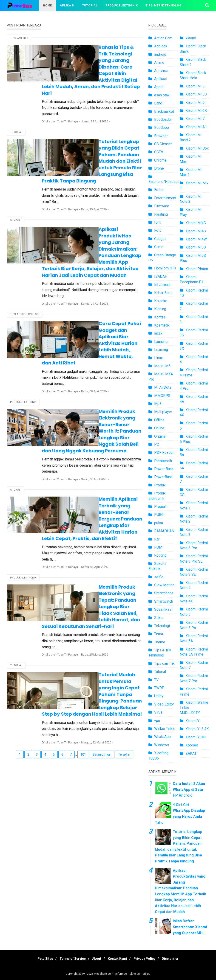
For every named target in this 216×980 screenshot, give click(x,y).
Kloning (160, 309)
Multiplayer (163, 412)
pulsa (159, 523)
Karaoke (161, 301)
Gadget (160, 239)
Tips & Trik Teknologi (164, 6)
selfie (159, 577)
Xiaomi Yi (193, 721)
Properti (161, 507)
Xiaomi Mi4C (196, 223)
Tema (159, 634)
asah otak (162, 95)
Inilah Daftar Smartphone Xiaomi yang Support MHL (190, 927)
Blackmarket (164, 111)
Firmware (162, 206)
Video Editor (164, 704)
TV (156, 680)
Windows (162, 745)
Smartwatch (164, 601)
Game (159, 247)
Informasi (162, 285)
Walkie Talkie (165, 729)
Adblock (161, 46)
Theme (160, 642)
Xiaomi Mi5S (196, 247)
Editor (159, 190)
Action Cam (163, 38)
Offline (159, 420)
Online (159, 428)
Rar (157, 539)
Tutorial (90, 6)
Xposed (192, 745)
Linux (158, 358)
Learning (161, 350)
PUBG (159, 515)
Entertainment (165, 198)
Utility (159, 696)
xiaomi (191, 38)
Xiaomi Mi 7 (195, 119)
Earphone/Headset (164, 182)
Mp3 (158, 404)
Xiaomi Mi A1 (196, 127)
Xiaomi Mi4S (196, 231)
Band (158, 103)
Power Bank (164, 469)
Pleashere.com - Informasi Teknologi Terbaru (122, 974)
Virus (158, 712)
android (160, 54)
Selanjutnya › (102, 636)
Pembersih (163, 461)
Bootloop (162, 128)
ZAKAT (191, 753)
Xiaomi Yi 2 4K (197, 729)
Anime (159, 62)
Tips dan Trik (19, 38)
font (157, 222)
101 (83, 636)
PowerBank (163, 477)
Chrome (160, 160)
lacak (158, 333)
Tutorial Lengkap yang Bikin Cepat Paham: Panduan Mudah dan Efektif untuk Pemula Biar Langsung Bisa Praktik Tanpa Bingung (104, 135)
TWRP (159, 688)
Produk (160, 485)
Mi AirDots (163, 387)
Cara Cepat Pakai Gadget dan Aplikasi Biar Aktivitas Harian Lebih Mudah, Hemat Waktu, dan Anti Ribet (102, 288)
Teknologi (162, 626)
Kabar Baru (163, 293)
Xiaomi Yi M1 (196, 737)
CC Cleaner (163, 144)
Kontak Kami (119, 959)
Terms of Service (69, 959)
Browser (161, 136)
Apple (159, 87)
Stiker (159, 618)
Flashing (161, 214)
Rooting (160, 555)
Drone (159, 168)
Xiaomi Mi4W (196, 239)
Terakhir (124, 636)
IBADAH (161, 276)
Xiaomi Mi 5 (195, 86)
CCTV (159, 152)
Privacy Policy (148, 959)
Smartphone (164, 593)
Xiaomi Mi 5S (196, 94)
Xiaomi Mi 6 (195, 103)
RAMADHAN (164, 531)
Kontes (160, 317)
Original (160, 436)
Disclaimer (176, 959)
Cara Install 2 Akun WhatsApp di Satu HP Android (189, 789)
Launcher (161, 342)
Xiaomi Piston (197, 269)
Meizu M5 (162, 366)
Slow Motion (164, 585)
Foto (158, 230)
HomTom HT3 (165, 268)
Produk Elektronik (122, 6)
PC (157, 444)
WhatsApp (162, 737)
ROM (158, 547)
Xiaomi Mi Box (197, 148)
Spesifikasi (163, 609)
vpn (157, 721)
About (96, 959)
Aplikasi (67, 6)
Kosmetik (162, 325)
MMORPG (162, 396)
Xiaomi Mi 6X (196, 111)
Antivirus (161, 71)
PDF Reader (164, 452)
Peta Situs (40, 959)
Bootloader (163, 120)
